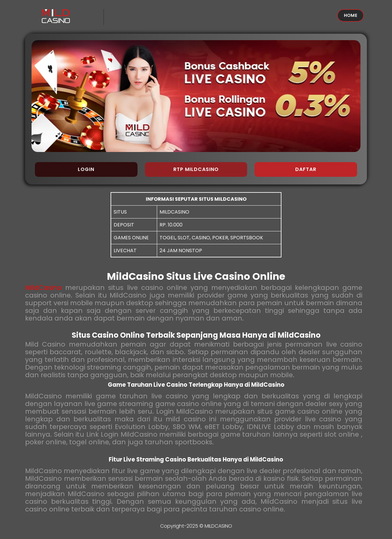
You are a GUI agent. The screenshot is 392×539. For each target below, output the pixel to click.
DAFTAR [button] (306, 169)
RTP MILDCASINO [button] (196, 169)
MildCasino (43, 288)
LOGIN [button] (86, 169)
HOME (351, 15)
